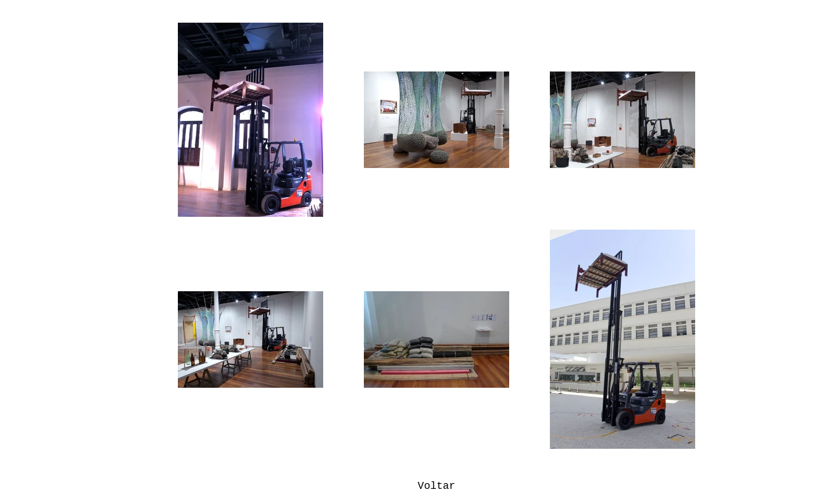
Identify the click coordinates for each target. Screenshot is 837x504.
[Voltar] (437, 487)
